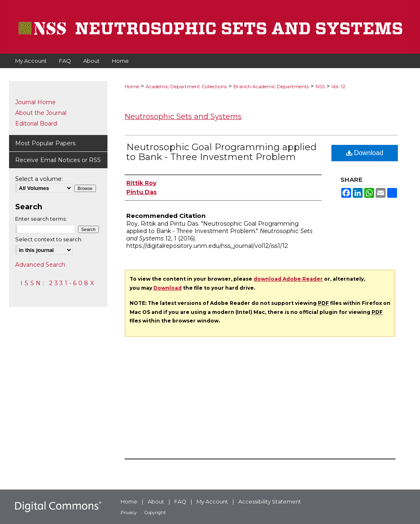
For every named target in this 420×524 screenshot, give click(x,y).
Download (365, 153)
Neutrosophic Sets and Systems (183, 117)
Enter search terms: (41, 219)
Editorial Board (36, 124)
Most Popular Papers (45, 143)
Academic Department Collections (186, 86)
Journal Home (35, 102)
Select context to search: (49, 239)
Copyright (155, 513)
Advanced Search (40, 265)
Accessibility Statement (270, 501)
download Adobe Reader (288, 279)
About (156, 501)
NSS (320, 86)
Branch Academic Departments (271, 86)
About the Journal (41, 113)
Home (132, 86)
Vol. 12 (338, 86)
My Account (212, 501)
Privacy (129, 513)
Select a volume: (39, 179)
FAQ (180, 501)
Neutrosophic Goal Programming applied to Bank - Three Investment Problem (221, 152)
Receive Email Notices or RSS (58, 160)
